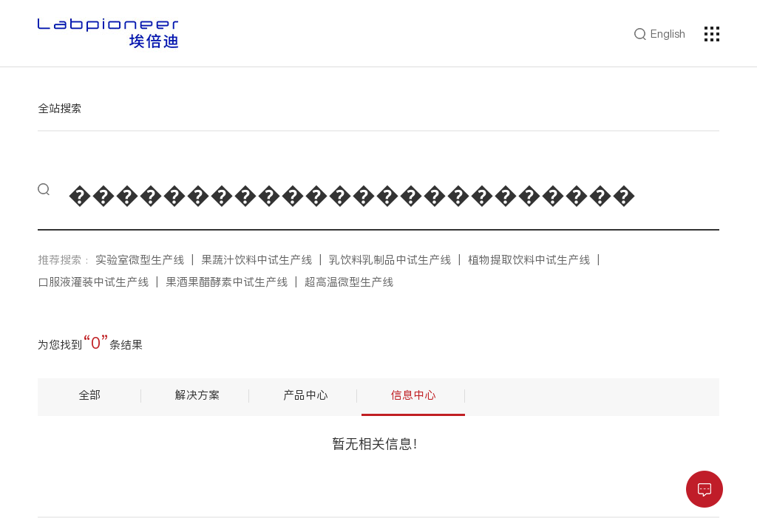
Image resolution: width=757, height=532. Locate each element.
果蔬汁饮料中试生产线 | (265, 260)
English (668, 34)
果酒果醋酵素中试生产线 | (235, 282)
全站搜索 (60, 108)
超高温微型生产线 (349, 282)
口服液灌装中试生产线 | (102, 282)
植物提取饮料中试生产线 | (537, 260)
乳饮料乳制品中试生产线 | (398, 260)
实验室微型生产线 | (148, 260)
